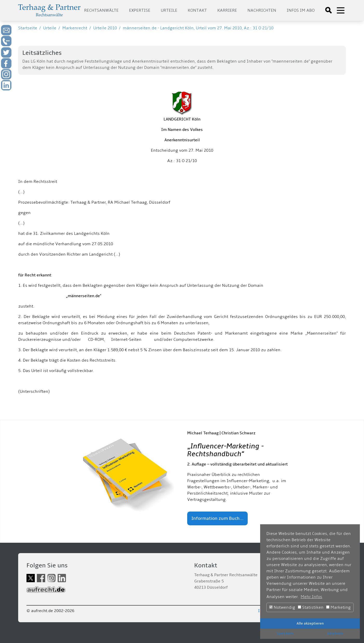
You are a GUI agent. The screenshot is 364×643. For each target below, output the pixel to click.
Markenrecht (75, 28)
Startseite (28, 28)
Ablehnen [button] (335, 634)
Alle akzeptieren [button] (310, 623)
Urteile (169, 10)
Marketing (338, 607)
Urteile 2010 (105, 28)
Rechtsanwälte (101, 10)
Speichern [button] (285, 634)
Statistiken (311, 607)
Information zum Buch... (217, 518)
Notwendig (282, 607)
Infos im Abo (301, 10)
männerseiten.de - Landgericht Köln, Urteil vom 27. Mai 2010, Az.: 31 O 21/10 (198, 28)
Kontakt (197, 10)
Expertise (140, 10)
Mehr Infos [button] (311, 597)
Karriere (227, 10)
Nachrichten (262, 10)
